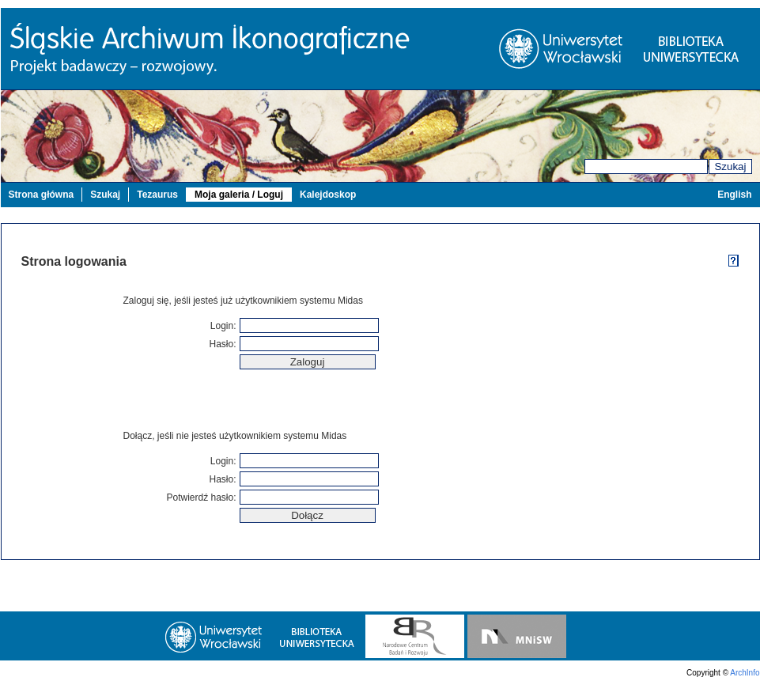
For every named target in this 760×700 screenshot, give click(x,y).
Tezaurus (157, 195)
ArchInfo (745, 673)
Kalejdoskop (328, 195)
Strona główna (42, 195)
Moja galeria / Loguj (239, 195)
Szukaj (730, 166)
